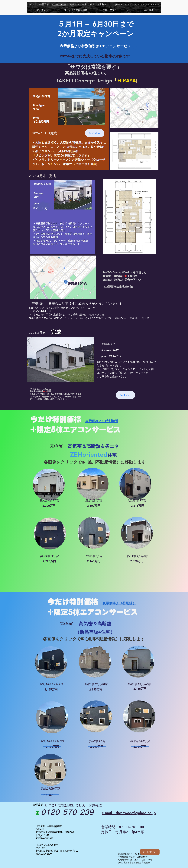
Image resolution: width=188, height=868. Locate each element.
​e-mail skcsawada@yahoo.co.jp (129, 813)
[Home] (66, 282)
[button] (78, 5)
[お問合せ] (150, 852)
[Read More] (95, 133)
